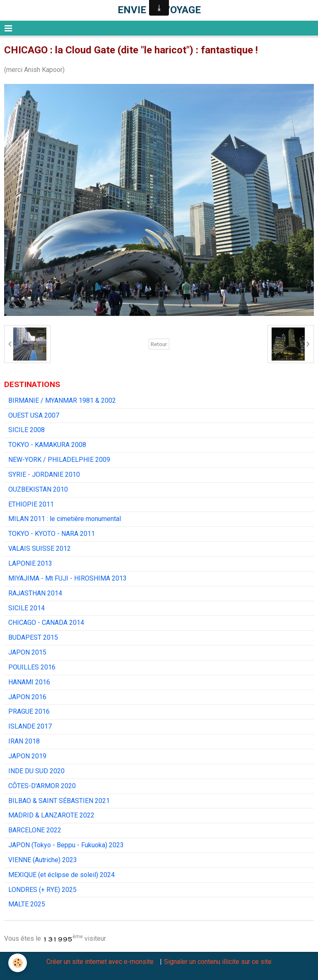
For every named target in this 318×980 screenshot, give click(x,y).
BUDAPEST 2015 (33, 637)
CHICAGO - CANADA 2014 (46, 623)
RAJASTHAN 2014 (35, 593)
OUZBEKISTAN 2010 (38, 489)
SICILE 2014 (26, 608)
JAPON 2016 (27, 697)
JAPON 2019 (27, 756)
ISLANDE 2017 (30, 726)
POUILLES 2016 (32, 667)
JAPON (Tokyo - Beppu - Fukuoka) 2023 (66, 845)
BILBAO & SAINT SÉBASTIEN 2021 (59, 801)
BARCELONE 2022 (35, 830)
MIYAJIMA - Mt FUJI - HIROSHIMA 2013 (67, 578)
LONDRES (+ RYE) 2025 (42, 890)
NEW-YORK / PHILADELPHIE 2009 (59, 460)
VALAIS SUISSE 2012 (40, 549)
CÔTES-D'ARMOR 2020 (42, 786)
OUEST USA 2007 (34, 415)
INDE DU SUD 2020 (36, 771)
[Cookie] (18, 963)
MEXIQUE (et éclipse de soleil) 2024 (61, 875)
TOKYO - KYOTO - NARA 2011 (52, 534)
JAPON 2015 (27, 652)
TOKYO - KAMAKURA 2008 (47, 445)
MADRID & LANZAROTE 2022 (51, 815)
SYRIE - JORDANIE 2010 (44, 474)
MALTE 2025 (27, 904)
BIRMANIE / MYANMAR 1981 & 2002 (62, 400)
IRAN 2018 (24, 741)
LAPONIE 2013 (30, 563)
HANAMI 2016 (29, 682)
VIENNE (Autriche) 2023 (43, 860)
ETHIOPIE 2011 (31, 504)
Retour (159, 344)
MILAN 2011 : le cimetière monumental (65, 519)
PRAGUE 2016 (29, 711)
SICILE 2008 (26, 430)
